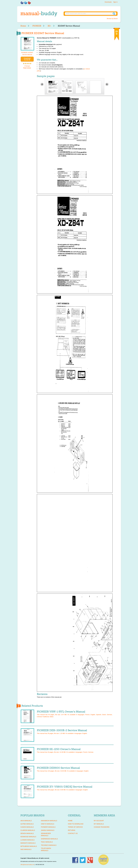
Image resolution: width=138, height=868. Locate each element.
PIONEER (37, 26)
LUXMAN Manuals (27, 840)
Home (23, 26)
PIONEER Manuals (48, 827)
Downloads (108, 2)
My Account (99, 821)
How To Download (76, 824)
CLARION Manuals (28, 830)
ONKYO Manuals (48, 824)
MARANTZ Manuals (28, 843)
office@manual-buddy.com (27, 865)
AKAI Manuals (26, 821)
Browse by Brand (112, 19)
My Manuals (99, 824)
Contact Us (73, 833)
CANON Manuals (27, 827)
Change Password (102, 827)
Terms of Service (75, 827)
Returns (72, 830)
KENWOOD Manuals (28, 837)
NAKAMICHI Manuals (49, 821)
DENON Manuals (27, 833)
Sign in (115, 2)
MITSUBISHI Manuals (29, 846)
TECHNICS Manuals (49, 845)
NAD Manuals (26, 849)
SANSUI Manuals (48, 830)
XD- (49, 26)
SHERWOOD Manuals (49, 839)
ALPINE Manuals (27, 824)
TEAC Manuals (47, 842)
